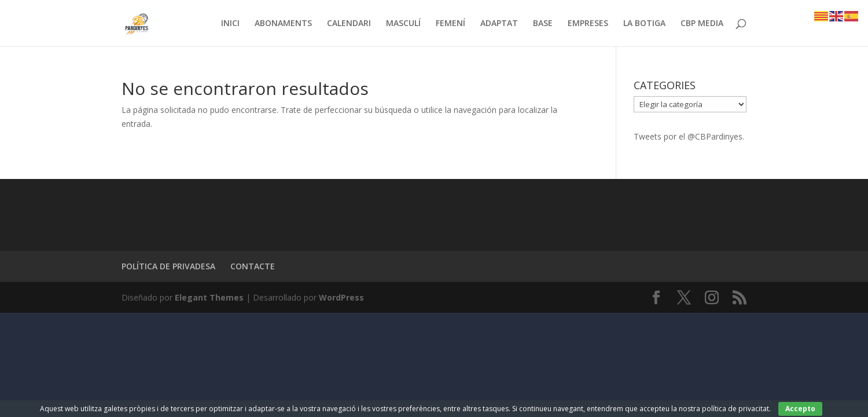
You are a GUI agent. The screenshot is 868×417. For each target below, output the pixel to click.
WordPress (341, 297)
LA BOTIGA (644, 24)
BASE (543, 24)
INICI (230, 24)
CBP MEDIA (702, 24)
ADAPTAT (499, 24)
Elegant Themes (209, 297)
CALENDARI (349, 24)
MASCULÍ (403, 24)
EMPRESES (588, 24)
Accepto (800, 409)
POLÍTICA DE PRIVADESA (168, 266)
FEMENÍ (450, 24)
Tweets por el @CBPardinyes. (689, 136)
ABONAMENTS (283, 24)
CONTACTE (253, 266)
